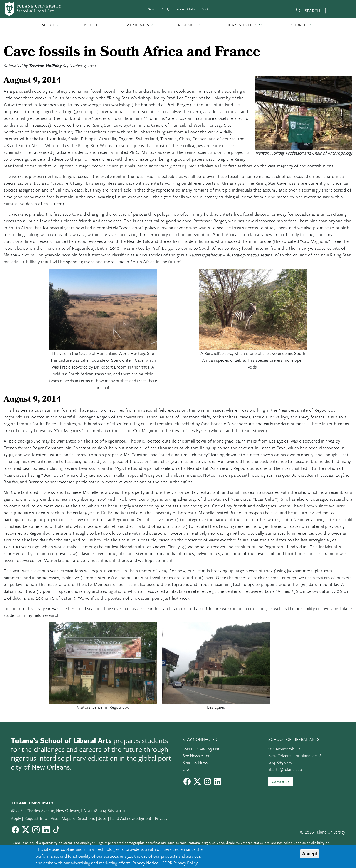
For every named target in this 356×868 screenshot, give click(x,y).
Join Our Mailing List (201, 749)
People (91, 25)
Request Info (186, 9)
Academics (138, 25)
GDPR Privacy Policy (180, 863)
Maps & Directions (78, 818)
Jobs (103, 818)
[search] (308, 11)
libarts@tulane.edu (285, 769)
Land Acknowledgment (131, 818)
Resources (298, 25)
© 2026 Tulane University (323, 832)
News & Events (242, 25)
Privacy (161, 818)
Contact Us (281, 782)
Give (151, 9)
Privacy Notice (145, 863)
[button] (49, 25)
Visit (205, 9)
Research (188, 25)
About (48, 25)
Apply (165, 9)
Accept (310, 854)
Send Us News (195, 762)
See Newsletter (196, 756)
